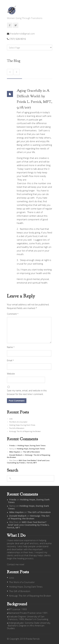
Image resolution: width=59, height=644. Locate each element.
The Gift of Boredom (17, 428)
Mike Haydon (15, 452)
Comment (13, 314)
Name (11, 347)
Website (11, 374)
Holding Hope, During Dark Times (22, 425)
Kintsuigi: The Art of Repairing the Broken (25, 431)
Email (10, 360)
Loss (11, 419)
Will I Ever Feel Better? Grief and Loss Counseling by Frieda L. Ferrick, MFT (28, 462)
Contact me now (15, 564)
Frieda (12, 445)
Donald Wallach (16, 455)
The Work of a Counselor (18, 422)
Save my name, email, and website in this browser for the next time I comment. (27, 392)
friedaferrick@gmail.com (22, 34)
